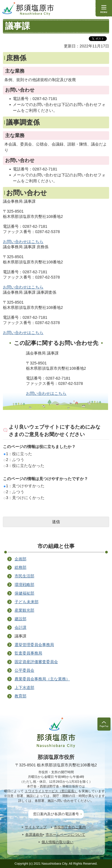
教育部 (20, 696)
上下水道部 (24, 688)
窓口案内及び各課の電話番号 (56, 814)
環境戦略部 (24, 585)
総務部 (20, 567)
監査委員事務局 (28, 653)
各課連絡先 (34, 835)
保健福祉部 (24, 593)
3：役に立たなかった (24, 466)
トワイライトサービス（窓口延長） (51, 791)
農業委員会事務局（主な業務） (42, 679)
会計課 (20, 627)
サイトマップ (36, 827)
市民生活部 (24, 576)
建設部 (20, 619)
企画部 (20, 559)
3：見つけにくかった (24, 498)
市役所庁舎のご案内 (70, 827)
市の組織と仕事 (56, 546)
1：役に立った (18, 454)
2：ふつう (14, 460)
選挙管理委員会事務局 (34, 645)
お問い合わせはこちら (23, 242)
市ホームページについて (65, 835)
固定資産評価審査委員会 (36, 662)
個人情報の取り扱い (58, 842)
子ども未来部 (27, 602)
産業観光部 (24, 610)
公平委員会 (24, 670)
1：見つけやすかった (24, 486)
